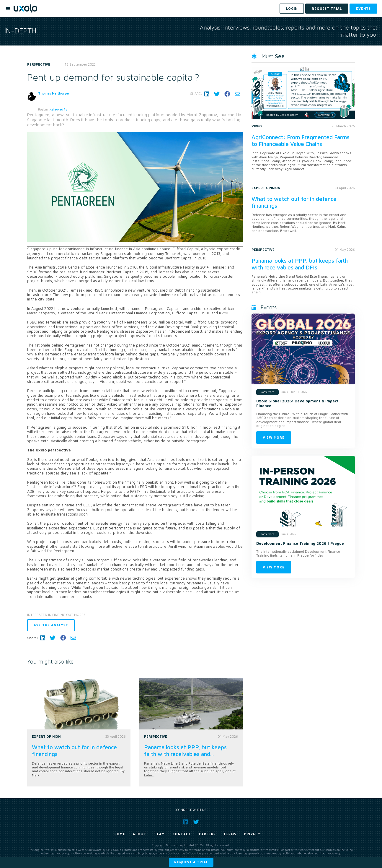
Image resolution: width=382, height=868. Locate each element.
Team (159, 834)
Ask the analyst (51, 625)
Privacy (252, 834)
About (140, 834)
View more (274, 437)
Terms (230, 834)
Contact (182, 834)
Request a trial (191, 862)
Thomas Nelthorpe (53, 93)
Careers (207, 834)
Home (120, 834)
